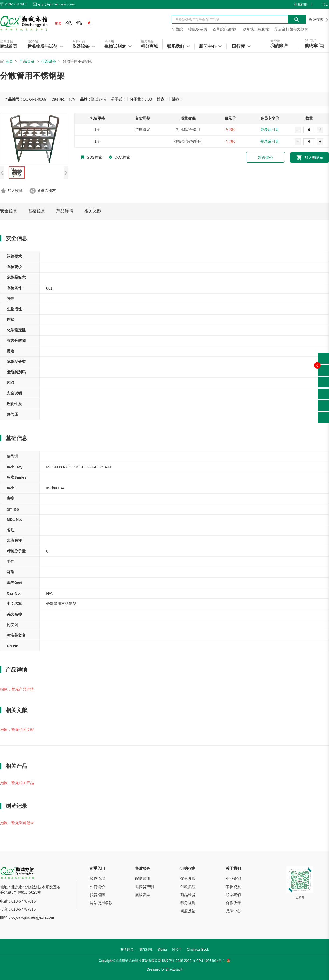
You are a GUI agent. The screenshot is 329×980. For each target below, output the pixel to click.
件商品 (311, 41)
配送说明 (143, 879)
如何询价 (97, 887)
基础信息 (37, 211)
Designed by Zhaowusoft (164, 969)
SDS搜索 (92, 157)
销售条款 (188, 879)
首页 (9, 61)
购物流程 (97, 879)
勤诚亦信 (6, 41)
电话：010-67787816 (18, 901)
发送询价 (265, 158)
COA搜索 (119, 157)
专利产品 (79, 41)
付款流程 (188, 887)
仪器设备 (49, 61)
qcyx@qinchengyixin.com (54, 4)
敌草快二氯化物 (256, 29)
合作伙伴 (233, 903)
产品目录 (27, 61)
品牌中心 (233, 911)
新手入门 (97, 868)
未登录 (275, 41)
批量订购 (301, 4)
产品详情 (65, 211)
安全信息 (9, 211)
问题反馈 (188, 911)
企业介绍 (233, 879)
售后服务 (143, 868)
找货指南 (97, 895)
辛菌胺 (177, 29)
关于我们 (233, 868)
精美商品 (147, 41)
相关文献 (93, 211)
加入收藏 (15, 190)
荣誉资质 (233, 887)
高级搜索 (319, 19)
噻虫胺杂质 (198, 29)
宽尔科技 (146, 950)
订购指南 (188, 868)
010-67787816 (13, 4)
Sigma (162, 950)
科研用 (109, 41)
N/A (72, 99)
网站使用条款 (101, 903)
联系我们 (233, 895)
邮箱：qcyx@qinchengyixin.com (27, 917)
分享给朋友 (46, 190)
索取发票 (143, 895)
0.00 (148, 99)
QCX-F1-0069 (34, 99)
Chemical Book (198, 950)
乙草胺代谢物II (225, 29)
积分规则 (188, 903)
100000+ (34, 42)
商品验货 (188, 895)
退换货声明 (145, 887)
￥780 (230, 130)
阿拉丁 (177, 950)
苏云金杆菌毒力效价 (291, 29)
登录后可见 (270, 130)
